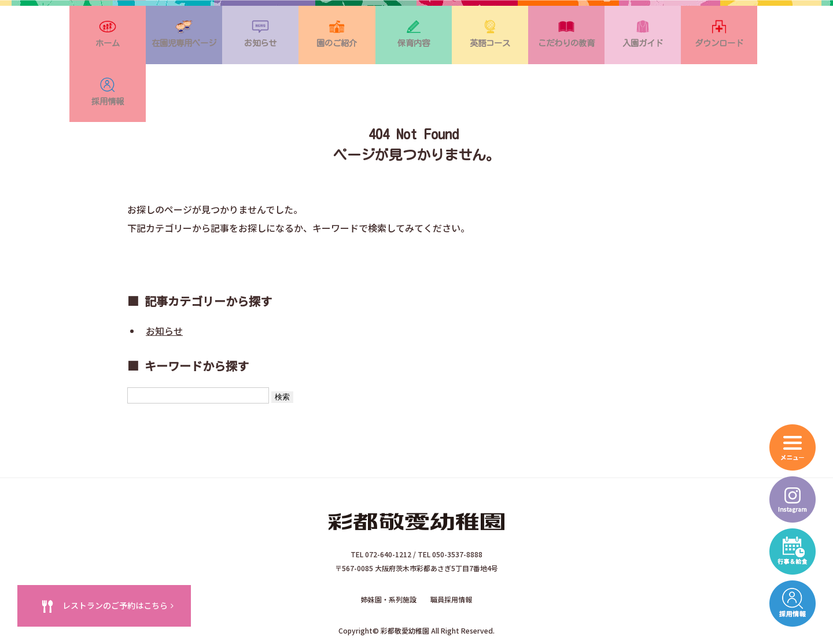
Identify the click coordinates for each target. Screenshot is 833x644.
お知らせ (164, 288)
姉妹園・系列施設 (389, 554)
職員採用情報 (451, 554)
